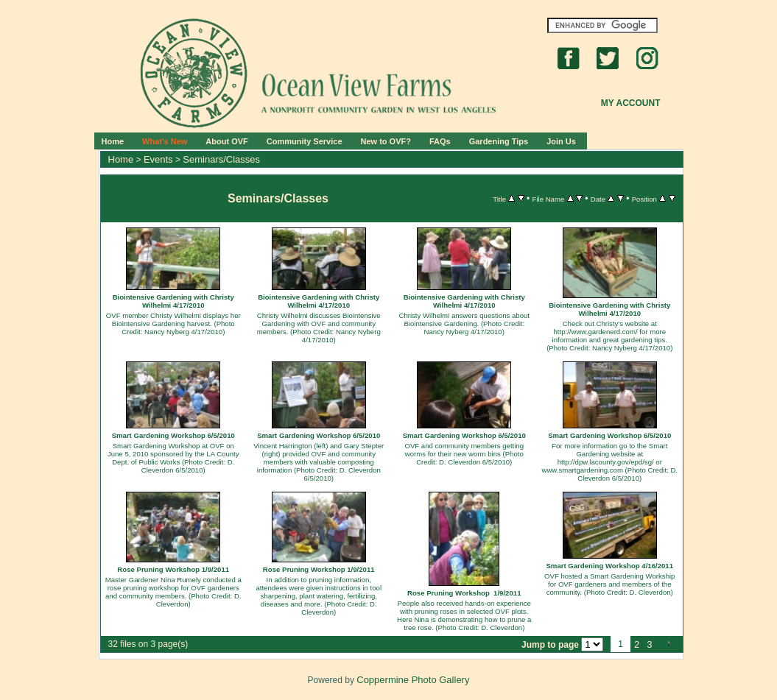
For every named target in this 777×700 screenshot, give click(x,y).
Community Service (305, 141)
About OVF (226, 141)
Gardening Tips (499, 141)
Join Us (561, 141)
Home (113, 141)
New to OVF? (386, 141)
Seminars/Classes (221, 159)
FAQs (440, 141)
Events (158, 159)
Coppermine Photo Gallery (413, 680)
